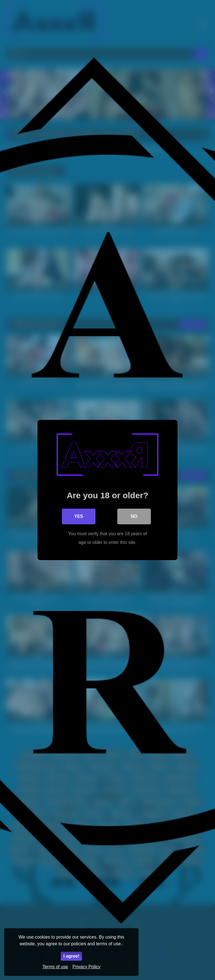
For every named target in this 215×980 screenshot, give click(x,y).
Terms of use (55, 967)
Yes (79, 516)
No (134, 516)
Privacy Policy (87, 967)
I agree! (72, 956)
